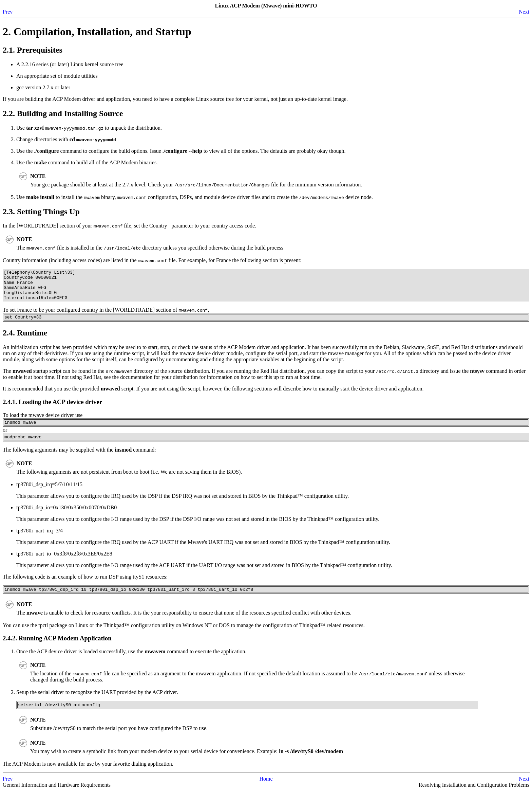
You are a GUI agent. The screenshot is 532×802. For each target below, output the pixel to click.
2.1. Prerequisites (33, 50)
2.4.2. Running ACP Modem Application (57, 648)
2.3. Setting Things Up (41, 212)
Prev (8, 12)
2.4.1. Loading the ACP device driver (52, 409)
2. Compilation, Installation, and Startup (97, 32)
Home (266, 790)
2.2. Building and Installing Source (63, 113)
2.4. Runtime (25, 340)
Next (524, 12)
